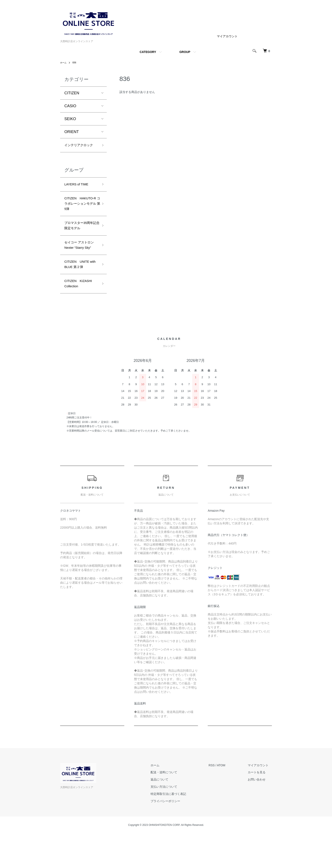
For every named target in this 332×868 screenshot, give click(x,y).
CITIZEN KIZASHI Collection (81, 317)
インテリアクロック (80, 149)
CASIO (70, 106)
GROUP (185, 52)
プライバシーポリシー (176, 836)
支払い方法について (174, 821)
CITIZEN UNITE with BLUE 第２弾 (80, 295)
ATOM (228, 800)
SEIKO (70, 119)
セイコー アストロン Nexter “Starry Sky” (80, 270)
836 (76, 62)
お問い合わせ (260, 814)
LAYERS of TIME (79, 193)
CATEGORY (148, 52)
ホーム (64, 62)
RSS (218, 800)
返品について (170, 814)
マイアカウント (227, 36)
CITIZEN (72, 93)
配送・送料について (174, 807)
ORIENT (72, 132)
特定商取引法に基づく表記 (178, 828)
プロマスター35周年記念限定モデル (80, 246)
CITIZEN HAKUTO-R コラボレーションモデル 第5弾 (81, 217)
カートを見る (260, 807)
